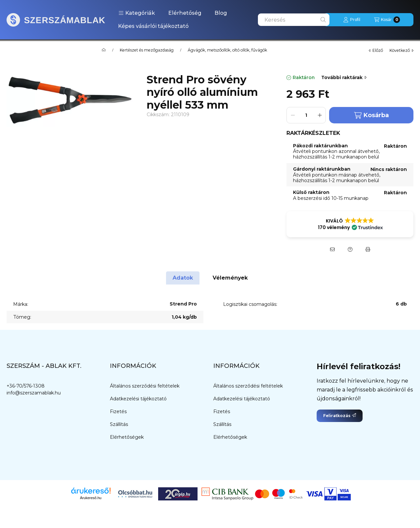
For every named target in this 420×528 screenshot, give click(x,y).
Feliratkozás (340, 416)
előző (376, 50)
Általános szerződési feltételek (145, 386)
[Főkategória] (104, 50)
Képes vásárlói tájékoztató (153, 26)
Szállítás (119, 424)
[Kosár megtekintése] (387, 20)
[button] (137, 13)
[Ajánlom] (332, 249)
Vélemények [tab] (230, 278)
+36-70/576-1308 (26, 386)
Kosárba (371, 115)
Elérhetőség (185, 13)
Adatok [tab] (183, 278)
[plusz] (320, 115)
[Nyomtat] (368, 249)
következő (401, 50)
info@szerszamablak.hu (34, 393)
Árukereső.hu (91, 498)
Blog (221, 13)
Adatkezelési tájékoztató (138, 399)
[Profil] (352, 20)
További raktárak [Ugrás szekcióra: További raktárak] (344, 77)
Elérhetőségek (127, 437)
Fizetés (118, 412)
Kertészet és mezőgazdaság (147, 50)
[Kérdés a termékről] (350, 249)
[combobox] (294, 20)
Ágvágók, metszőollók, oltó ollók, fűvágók (227, 50)
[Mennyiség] (306, 115)
